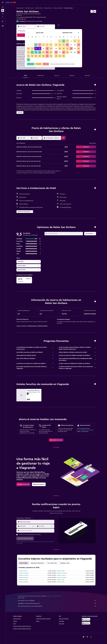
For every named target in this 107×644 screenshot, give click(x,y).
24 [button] (28, 56)
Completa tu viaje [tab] (65, 563)
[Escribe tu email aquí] (37, 531)
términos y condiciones (42, 542)
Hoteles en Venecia (23, 573)
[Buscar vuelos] (3, 7)
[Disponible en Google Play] (86, 619)
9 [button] (51, 45)
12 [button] (36, 48)
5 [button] (36, 45)
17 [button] (28, 52)
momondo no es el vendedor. (57, 601)
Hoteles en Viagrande (58, 8)
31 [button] (28, 60)
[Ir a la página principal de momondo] (11, 2)
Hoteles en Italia (39, 8)
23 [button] (51, 52)
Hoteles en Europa (29, 8)
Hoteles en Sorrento (24, 575)
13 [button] (40, 48)
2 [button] (51, 41)
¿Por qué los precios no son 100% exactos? (57, 606)
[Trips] (3, 21)
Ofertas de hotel (20, 8)
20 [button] (40, 52)
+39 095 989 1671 (21, 19)
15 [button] (47, 48)
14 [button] (43, 48)
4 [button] (32, 45)
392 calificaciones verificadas (34, 21)
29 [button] (47, 56)
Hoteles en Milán (61, 571)
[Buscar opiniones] (65, 234)
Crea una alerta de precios (84, 430)
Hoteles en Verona (61, 575)
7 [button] (43, 45)
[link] (56, 440)
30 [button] (51, 56)
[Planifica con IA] (3, 17)
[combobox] (37, 522)
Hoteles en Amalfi (23, 580)
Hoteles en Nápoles (23, 577)
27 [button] (40, 56)
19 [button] (36, 52)
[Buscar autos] (3, 14)
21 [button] (43, 52)
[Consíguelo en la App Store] (86, 623)
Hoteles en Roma (23, 571)
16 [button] (51, 48)
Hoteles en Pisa (60, 582)
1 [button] (47, 41)
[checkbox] (24, 280)
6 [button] (40, 45)
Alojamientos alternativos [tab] (37, 563)
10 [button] (28, 48)
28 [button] (43, 56)
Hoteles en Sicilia (48, 8)
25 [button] (32, 56)
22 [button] (47, 52)
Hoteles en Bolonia (23, 582)
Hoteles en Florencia (62, 573)
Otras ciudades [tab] (24, 563)
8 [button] (47, 45)
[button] (3, 2)
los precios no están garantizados (54, 596)
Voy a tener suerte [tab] (52, 563)
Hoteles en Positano (62, 577)
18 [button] (32, 52)
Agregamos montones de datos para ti (57, 603)
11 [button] (32, 48)
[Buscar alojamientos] (3, 10)
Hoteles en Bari (60, 580)
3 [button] (28, 45)
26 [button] (36, 56)
